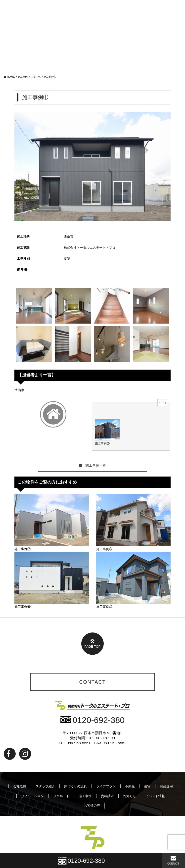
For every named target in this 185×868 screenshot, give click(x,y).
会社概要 (20, 786)
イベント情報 (155, 796)
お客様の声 (92, 805)
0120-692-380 (92, 720)
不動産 (130, 786)
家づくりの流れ (75, 786)
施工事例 (85, 796)
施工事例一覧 (92, 465)
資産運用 (166, 786)
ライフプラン (106, 786)
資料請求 (107, 796)
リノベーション (32, 796)
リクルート (61, 796)
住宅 (147, 786)
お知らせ (130, 796)
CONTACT (173, 860)
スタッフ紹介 (45, 786)
